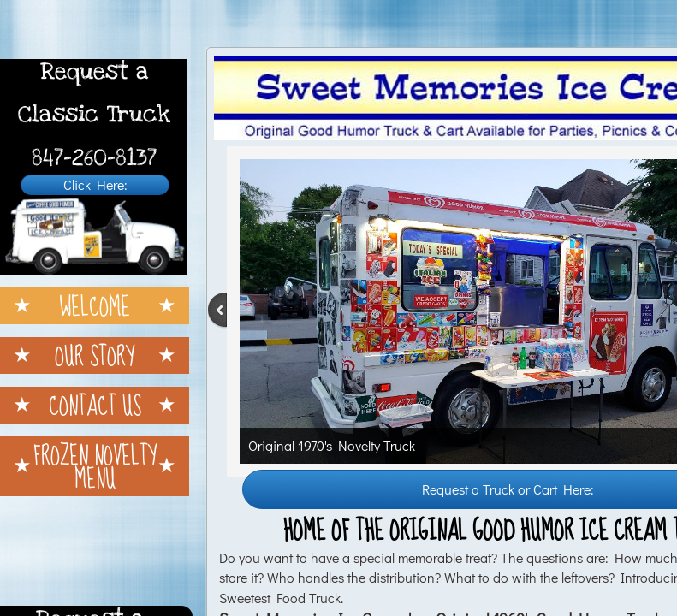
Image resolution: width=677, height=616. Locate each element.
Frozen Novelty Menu (95, 466)
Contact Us (95, 405)
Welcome (95, 306)
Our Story (95, 355)
